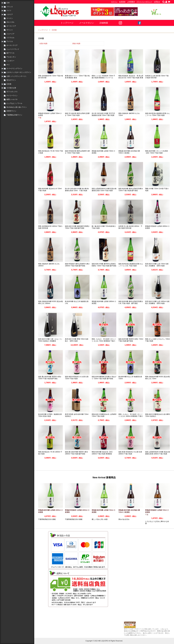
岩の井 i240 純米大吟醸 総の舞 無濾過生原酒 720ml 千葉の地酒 (77, 190)
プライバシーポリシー (144, 2)
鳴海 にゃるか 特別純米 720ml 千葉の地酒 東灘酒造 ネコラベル (103, 77)
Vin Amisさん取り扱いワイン (17, 107)
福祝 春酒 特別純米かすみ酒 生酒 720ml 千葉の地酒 (77, 378)
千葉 (40, 118)
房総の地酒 (76, 44)
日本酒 (9, 84)
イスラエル (10, 38)
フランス (10, 7)
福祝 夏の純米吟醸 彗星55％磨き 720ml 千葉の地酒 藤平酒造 (50, 378)
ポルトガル (10, 22)
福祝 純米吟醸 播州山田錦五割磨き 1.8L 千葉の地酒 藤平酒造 (131, 302)
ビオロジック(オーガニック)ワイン (19, 72)
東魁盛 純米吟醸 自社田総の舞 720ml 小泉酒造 (129, 152)
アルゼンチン (11, 57)
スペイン (10, 18)
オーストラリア (12, 45)
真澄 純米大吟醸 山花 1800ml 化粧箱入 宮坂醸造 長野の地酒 (157, 302)
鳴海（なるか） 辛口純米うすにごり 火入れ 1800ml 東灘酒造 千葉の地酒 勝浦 (131, 416)
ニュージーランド (13, 49)
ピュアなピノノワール (14, 103)
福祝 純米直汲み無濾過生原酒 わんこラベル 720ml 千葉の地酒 (157, 114)
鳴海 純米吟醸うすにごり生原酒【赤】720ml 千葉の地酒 (156, 152)
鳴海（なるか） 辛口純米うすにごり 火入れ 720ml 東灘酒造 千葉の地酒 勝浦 (104, 341)
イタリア (10, 14)
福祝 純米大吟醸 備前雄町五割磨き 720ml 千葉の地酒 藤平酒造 (77, 227)
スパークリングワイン (14, 69)
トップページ (67, 23)
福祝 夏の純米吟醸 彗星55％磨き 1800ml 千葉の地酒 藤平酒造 (77, 453)
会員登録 (122, 2)
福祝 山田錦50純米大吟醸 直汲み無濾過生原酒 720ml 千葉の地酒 (104, 190)
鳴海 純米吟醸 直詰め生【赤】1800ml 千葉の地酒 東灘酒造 (102, 453)
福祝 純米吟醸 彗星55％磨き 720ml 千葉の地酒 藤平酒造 (131, 340)
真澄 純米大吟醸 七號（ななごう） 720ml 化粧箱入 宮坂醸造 (51, 340)
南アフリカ (10, 53)
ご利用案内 (131, 2)
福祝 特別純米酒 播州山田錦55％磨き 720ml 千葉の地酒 (77, 152)
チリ (8, 65)
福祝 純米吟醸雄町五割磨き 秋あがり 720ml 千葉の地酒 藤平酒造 (104, 378)
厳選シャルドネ (12, 99)
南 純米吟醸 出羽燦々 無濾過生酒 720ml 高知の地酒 (50, 415)
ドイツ (9, 11)
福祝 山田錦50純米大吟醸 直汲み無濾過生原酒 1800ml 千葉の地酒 (158, 453)
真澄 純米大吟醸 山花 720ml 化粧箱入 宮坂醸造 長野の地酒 (157, 265)
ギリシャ (10, 30)
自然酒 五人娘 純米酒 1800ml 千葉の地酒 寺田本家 (130, 227)
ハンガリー (10, 61)
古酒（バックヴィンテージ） (17, 76)
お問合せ (157, 2)
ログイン (114, 2)
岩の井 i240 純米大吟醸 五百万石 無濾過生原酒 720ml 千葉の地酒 (103, 114)
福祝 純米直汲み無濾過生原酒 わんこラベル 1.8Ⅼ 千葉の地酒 (131, 265)
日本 (8, 3)
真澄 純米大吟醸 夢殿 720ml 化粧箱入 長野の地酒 (77, 340)
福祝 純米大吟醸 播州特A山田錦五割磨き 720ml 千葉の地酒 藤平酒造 (104, 265)
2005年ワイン (11, 111)
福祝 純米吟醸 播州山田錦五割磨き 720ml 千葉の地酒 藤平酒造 (131, 190)
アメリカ (10, 41)
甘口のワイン (11, 80)
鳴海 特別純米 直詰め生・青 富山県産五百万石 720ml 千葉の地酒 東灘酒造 (131, 78)
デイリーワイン (12, 96)
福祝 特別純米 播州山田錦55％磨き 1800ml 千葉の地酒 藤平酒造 (77, 265)
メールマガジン (87, 23)
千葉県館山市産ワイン (14, 115)
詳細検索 (104, 23)
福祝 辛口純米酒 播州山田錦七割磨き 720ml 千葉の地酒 (77, 114)
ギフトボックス (12, 92)
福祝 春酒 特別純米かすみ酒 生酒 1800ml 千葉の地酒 (130, 453)
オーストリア (11, 26)
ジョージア (10, 34)
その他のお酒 (11, 88)
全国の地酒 (43, 44)
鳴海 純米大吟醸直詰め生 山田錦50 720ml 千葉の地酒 (104, 415)
